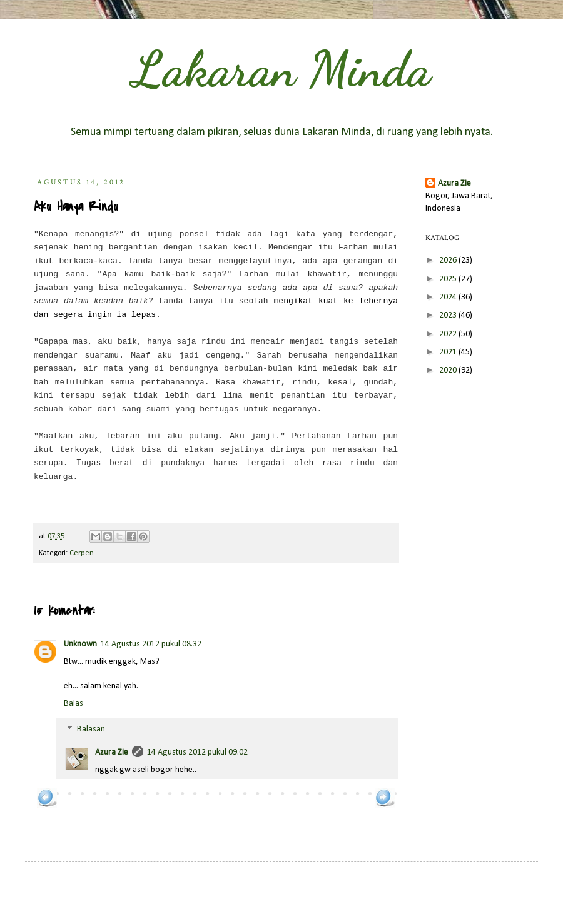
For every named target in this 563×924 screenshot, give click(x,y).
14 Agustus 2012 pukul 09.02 (197, 752)
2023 (449, 315)
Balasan (91, 730)
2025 (449, 279)
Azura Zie (112, 752)
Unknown (80, 644)
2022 (449, 334)
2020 (449, 370)
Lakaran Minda (281, 69)
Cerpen (82, 553)
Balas (74, 704)
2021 (449, 352)
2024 (449, 297)
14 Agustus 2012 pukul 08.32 (151, 644)
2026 (449, 260)
